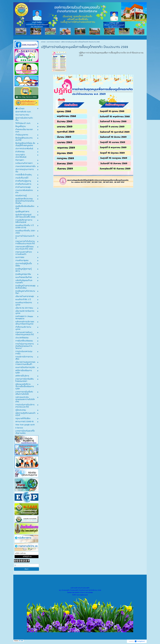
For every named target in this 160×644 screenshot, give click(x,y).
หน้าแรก (43, 42)
